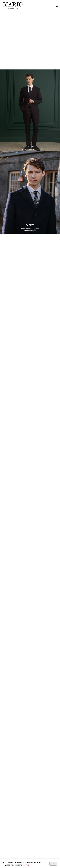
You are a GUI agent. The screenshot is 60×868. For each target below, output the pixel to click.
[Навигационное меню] (56, 6)
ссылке (26, 865)
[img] (30, 192)
